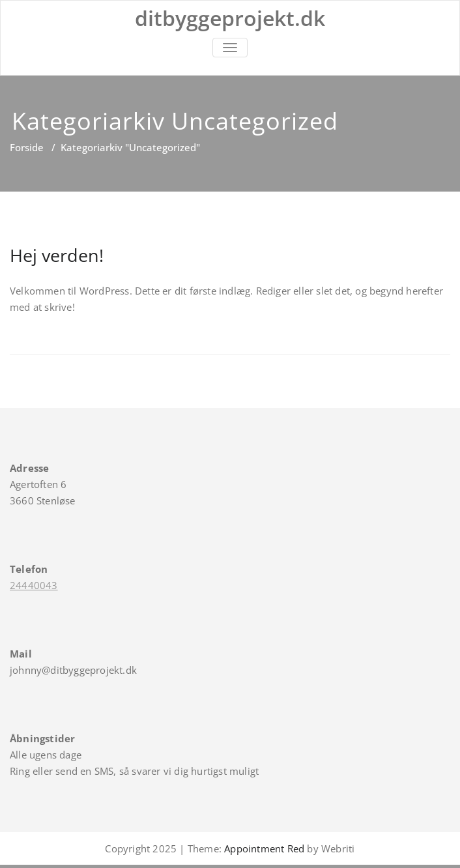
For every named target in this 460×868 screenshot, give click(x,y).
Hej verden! (57, 255)
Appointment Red (263, 848)
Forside (27, 147)
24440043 (34, 585)
